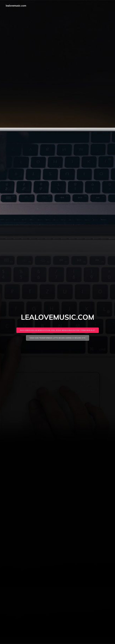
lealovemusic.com (15, 5)
